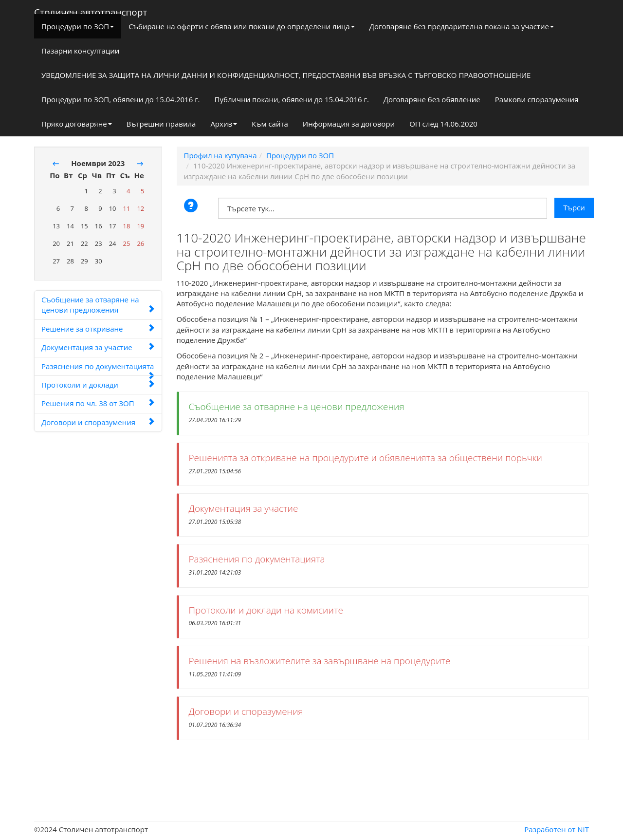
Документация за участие (98, 347)
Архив (224, 124)
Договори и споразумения (98, 422)
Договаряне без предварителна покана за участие (462, 26)
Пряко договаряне (77, 124)
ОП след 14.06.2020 (443, 124)
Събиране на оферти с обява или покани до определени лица (241, 26)
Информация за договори (349, 124)
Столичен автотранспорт (91, 10)
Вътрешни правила (161, 124)
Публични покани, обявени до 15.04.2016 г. (292, 99)
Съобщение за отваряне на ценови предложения (98, 305)
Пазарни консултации (80, 51)
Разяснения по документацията (98, 369)
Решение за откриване (98, 329)
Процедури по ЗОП (78, 26)
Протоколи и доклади (98, 385)
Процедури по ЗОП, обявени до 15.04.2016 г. (121, 99)
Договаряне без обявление (432, 99)
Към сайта (270, 124)
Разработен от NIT (557, 829)
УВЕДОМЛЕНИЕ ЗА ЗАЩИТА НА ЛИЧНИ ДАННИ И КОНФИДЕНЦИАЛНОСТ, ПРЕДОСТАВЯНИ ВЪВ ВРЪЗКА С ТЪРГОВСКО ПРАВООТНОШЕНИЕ (286, 75)
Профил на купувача (220, 155)
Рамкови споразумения (537, 99)
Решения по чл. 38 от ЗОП (98, 403)
